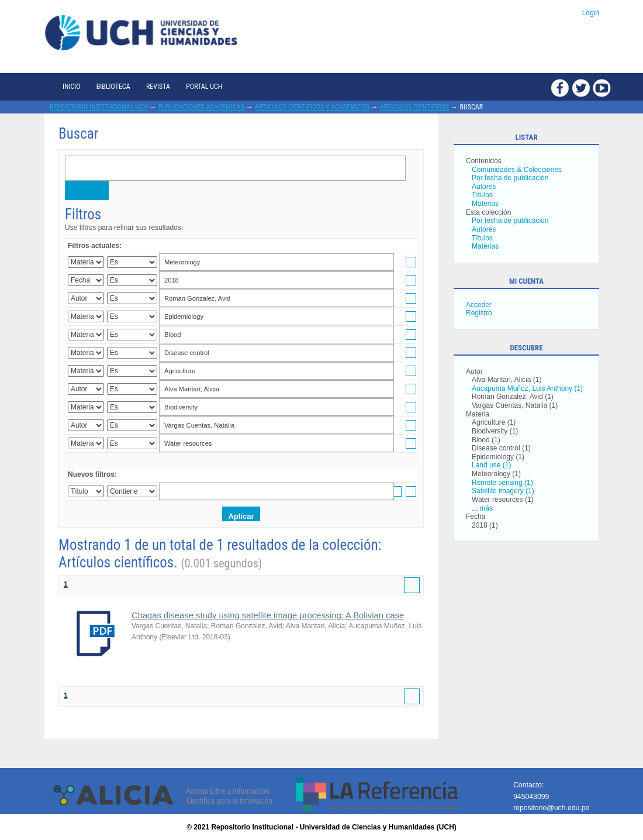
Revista (158, 87)
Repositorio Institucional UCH (99, 107)
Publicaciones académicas (201, 107)
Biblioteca (113, 87)
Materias (485, 204)
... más (482, 508)
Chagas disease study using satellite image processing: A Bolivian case (268, 615)
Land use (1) (491, 465)
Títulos (482, 195)
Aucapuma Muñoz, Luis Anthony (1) (527, 388)
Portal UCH (204, 87)
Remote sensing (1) (502, 483)
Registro (479, 313)
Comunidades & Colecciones (517, 170)
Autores (484, 187)
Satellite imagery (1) (503, 491)
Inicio (71, 87)
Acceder (479, 305)
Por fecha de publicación (510, 178)
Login (591, 13)
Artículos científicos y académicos (312, 107)
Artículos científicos (414, 107)
